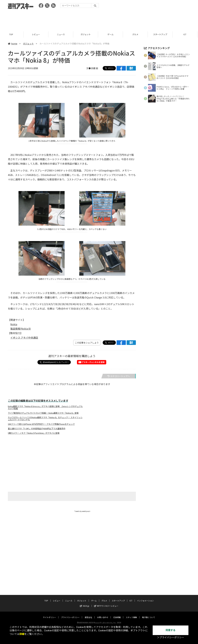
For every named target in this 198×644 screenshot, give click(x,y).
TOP (12, 34)
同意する (171, 630)
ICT (131, 598)
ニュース (62, 34)
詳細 (22, 634)
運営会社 (88, 614)
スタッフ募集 (131, 614)
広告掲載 (117, 614)
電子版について (148, 614)
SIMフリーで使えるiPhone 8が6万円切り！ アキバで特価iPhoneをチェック (41, 424)
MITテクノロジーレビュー (106, 603)
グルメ (137, 34)
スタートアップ (161, 34)
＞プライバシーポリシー (171, 637)
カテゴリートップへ (119, 376)
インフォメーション (145, 598)
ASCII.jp (85, 603)
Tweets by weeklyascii (82, 511)
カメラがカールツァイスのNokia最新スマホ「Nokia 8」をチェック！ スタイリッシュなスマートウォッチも (45, 419)
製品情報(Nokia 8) (21, 329)
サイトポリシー (49, 614)
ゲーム (112, 34)
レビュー (37, 34)
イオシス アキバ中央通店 (24, 338)
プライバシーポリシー (70, 614)
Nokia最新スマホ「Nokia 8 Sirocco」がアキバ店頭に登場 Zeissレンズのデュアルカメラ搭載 (45, 407)
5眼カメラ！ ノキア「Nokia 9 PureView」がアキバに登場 (34, 433)
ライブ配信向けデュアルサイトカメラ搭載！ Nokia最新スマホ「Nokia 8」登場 (43, 413)
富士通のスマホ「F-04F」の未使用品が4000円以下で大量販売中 (37, 429)
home (13, 44)
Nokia (14, 324)
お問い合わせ (103, 614)
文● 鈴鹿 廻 (92, 68)
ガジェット (87, 34)
